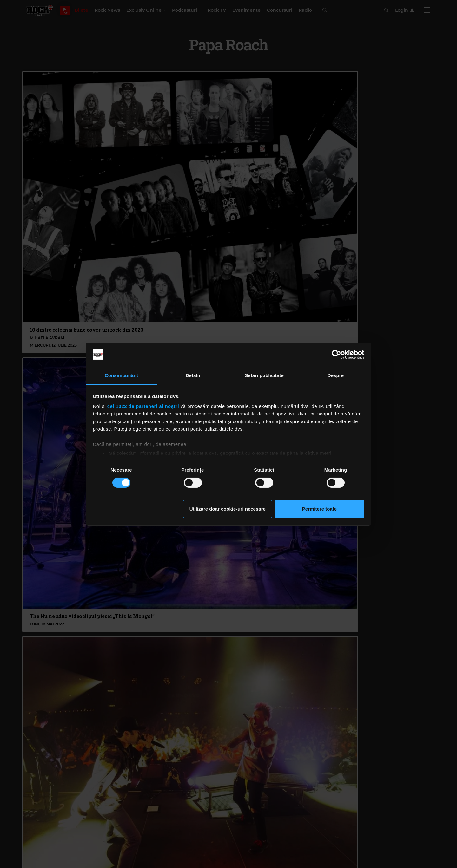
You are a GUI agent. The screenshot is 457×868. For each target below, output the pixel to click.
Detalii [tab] (193, 375)
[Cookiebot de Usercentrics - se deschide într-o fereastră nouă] (337, 355)
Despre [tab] (336, 375)
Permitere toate (319, 509)
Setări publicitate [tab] (264, 375)
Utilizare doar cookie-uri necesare (228, 509)
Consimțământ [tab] (121, 375)
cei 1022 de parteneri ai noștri (143, 406)
